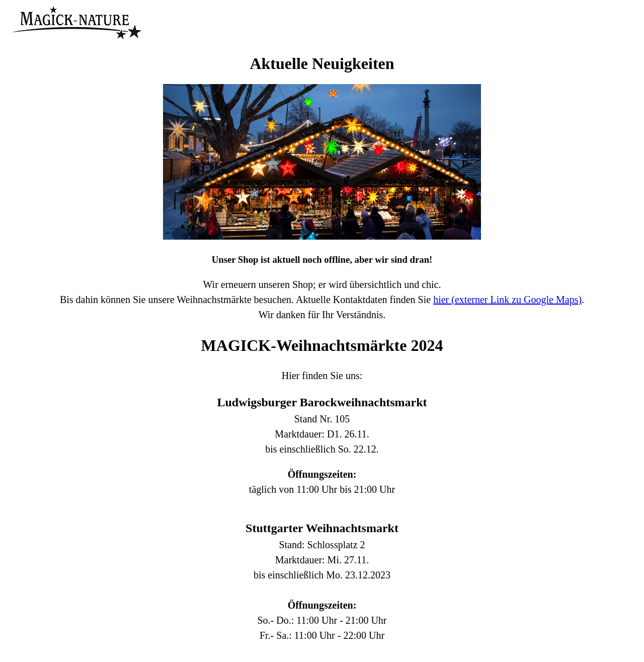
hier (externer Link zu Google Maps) (507, 300)
